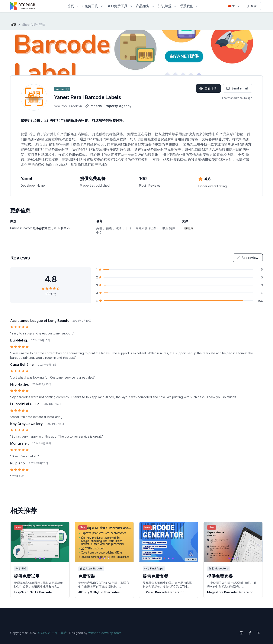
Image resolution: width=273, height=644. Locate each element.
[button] (90, 6)
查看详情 (208, 88)
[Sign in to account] (252, 6)
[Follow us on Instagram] (241, 633)
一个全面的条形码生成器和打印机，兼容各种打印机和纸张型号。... (232, 585)
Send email (237, 88)
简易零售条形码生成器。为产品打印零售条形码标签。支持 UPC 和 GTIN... (167, 585)
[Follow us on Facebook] (250, 633)
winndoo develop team (105, 633)
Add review (247, 258)
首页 (13, 25)
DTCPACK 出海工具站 (52, 633)
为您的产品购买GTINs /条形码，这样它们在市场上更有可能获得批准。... (104, 585)
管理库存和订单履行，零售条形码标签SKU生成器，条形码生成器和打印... (38, 585)
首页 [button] (71, 6)
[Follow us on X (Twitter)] (258, 633)
